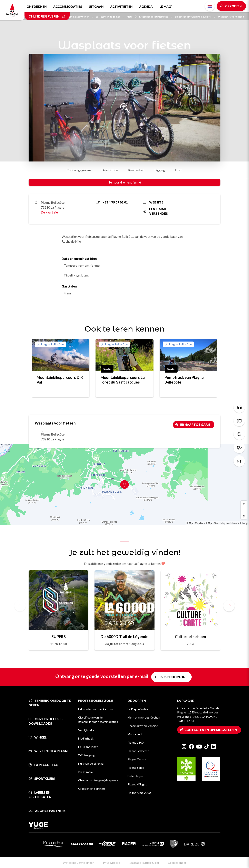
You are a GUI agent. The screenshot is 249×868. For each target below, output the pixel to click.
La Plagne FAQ (43, 765)
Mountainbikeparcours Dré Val (60, 380)
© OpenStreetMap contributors (222, 523)
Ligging (160, 170)
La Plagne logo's (88, 747)
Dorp (179, 170)
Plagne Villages (137, 784)
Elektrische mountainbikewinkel (195, 17)
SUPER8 (59, 636)
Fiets (132, 17)
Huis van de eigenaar (91, 764)
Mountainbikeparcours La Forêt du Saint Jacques (123, 380)
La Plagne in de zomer (110, 17)
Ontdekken (37, 7)
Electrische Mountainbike (156, 17)
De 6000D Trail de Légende (124, 636)
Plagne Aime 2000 (139, 793)
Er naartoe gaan (195, 425)
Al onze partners (47, 811)
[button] (229, 606)
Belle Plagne (135, 776)
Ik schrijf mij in (172, 677)
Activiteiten (121, 7)
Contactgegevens (79, 170)
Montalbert (135, 734)
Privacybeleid (112, 863)
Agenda (146, 7)
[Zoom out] (244, 510)
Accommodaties (68, 7)
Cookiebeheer (177, 863)
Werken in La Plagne (49, 751)
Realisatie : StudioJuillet (144, 863)
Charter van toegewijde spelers (98, 780)
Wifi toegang (86, 755)
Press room (85, 772)
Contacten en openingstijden (211, 730)
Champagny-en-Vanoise (143, 726)
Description (110, 170)
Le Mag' (166, 7)
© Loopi (244, 523)
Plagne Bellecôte (50, 344)
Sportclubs (42, 778)
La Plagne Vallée (138, 709)
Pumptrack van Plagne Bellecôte (184, 380)
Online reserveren (47, 16)
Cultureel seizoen (190, 636)
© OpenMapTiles (196, 523)
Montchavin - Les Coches (144, 717)
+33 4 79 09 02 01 (112, 202)
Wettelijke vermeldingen (79, 863)
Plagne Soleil (136, 768)
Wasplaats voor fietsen (231, 17)
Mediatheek (86, 738)
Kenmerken (136, 170)
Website (153, 202)
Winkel (38, 737)
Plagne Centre (137, 759)
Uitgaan (96, 7)
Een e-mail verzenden (156, 211)
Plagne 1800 (136, 742)
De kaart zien (50, 212)
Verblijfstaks (86, 730)
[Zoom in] (244, 504)
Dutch (210, 6)
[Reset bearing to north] (244, 516)
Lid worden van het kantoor (96, 709)
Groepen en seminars (92, 789)
